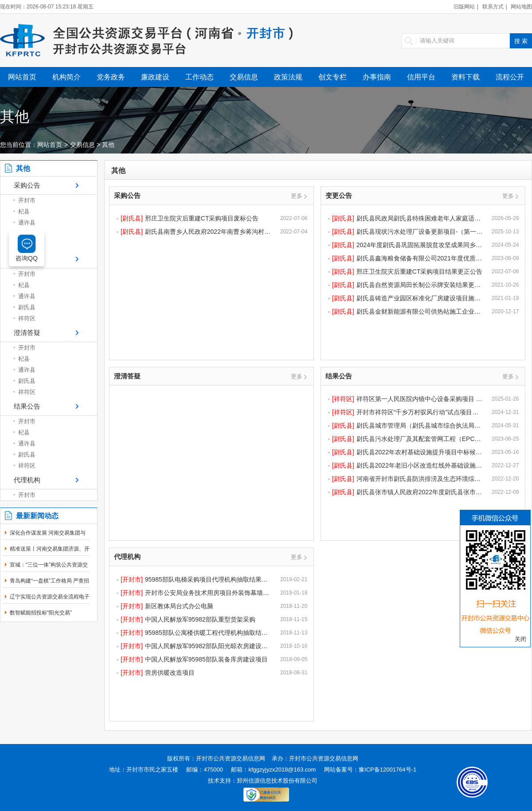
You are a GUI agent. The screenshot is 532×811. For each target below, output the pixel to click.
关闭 (520, 639)
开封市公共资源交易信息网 (231, 758)
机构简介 (66, 77)
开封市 (27, 200)
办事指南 (377, 77)
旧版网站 (464, 7)
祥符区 (27, 318)
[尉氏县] (132, 218)
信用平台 (421, 77)
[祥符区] (343, 399)
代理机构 (27, 480)
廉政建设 (155, 77)
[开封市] (132, 579)
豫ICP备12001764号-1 (387, 770)
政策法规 (288, 77)
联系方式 (493, 7)
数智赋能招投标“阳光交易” (41, 613)
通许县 (27, 222)
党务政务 (111, 77)
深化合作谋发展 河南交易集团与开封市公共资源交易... (48, 538)
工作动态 (199, 77)
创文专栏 (332, 77)
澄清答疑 (27, 333)
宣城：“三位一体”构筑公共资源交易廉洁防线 (49, 570)
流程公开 (510, 77)
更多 (297, 196)
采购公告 (27, 185)
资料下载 (465, 77)
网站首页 (22, 77)
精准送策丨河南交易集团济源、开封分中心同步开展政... (50, 554)
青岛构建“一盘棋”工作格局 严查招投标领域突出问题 (49, 586)
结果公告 (27, 406)
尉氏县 (27, 307)
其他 (108, 145)
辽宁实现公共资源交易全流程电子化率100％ (50, 602)
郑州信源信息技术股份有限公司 (277, 781)
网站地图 (521, 7)
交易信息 (244, 77)
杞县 (24, 211)
